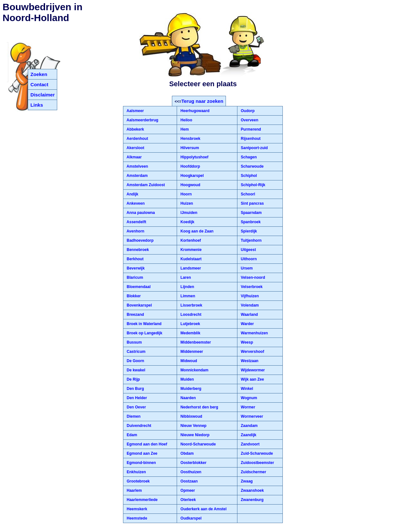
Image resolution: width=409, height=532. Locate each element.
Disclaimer (42, 95)
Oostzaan (188, 481)
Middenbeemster (195, 342)
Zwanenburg (252, 500)
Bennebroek (137, 250)
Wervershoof (252, 352)
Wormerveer (251, 416)
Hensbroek (190, 139)
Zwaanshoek (252, 490)
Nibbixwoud (191, 416)
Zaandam (249, 426)
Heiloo (186, 120)
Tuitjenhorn (251, 240)
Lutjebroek (190, 324)
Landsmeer (190, 268)
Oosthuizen (190, 472)
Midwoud (188, 361)
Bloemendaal (138, 287)
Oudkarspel (190, 518)
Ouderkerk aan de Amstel (203, 509)
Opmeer (187, 490)
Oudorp (247, 111)
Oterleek (187, 500)
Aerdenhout (137, 139)
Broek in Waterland (143, 324)
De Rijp (133, 379)
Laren (185, 277)
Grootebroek (138, 481)
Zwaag (246, 481)
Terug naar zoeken (202, 101)
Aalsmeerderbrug (142, 120)
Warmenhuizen (254, 333)
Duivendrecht (138, 426)
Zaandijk (248, 435)
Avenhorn (135, 231)
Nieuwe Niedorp (194, 435)
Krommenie (190, 250)
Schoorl (247, 194)
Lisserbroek (191, 305)
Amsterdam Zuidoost (145, 185)
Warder (247, 324)
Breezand (135, 315)
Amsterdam (137, 176)
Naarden (187, 398)
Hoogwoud (190, 185)
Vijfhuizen (249, 296)
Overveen (249, 120)
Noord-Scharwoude (197, 444)
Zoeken (39, 74)
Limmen (187, 296)
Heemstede (136, 518)
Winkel (246, 389)
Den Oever (136, 407)
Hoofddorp (190, 166)
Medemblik (190, 333)
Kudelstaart (190, 259)
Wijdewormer (252, 370)
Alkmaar (134, 157)
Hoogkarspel (191, 176)
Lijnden (187, 287)
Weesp (246, 342)
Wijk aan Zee (252, 379)
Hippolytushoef (194, 157)
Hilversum (189, 148)
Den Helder (136, 398)
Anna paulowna (140, 213)
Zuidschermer (253, 472)
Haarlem (134, 490)
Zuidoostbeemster (257, 463)
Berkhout (135, 259)
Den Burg (135, 389)
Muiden (186, 379)
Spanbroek (250, 222)
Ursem (246, 268)
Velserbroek (251, 287)
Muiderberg (190, 389)
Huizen (186, 203)
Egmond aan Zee (141, 453)
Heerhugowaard (194, 111)
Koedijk (187, 222)
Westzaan (249, 361)
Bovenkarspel (139, 305)
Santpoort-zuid (254, 148)
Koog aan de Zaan (196, 231)
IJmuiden (188, 213)
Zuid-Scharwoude (256, 453)
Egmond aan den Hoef (146, 444)
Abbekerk (135, 129)
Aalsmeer (135, 111)
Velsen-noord (252, 277)
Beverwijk (135, 268)
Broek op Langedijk (144, 333)
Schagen (248, 157)
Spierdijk (248, 231)
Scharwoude (252, 166)
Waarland (249, 315)
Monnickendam (194, 370)
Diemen (133, 416)
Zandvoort (250, 444)
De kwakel (135, 370)
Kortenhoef (190, 240)
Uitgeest (248, 250)
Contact (39, 84)
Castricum (135, 352)
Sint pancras (252, 203)
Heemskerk (136, 509)
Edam (131, 435)
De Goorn (135, 361)
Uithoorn (248, 259)
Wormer (247, 407)
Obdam (186, 453)
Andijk (132, 194)
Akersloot (135, 148)
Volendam (249, 305)
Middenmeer (191, 352)
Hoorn (185, 194)
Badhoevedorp (139, 240)
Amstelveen (137, 166)
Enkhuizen (136, 472)
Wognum (248, 398)
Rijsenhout (250, 139)
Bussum (134, 342)
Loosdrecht (190, 315)
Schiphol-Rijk (252, 185)
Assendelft (136, 222)
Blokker (133, 296)
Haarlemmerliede (142, 500)
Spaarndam (251, 213)
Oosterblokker (193, 463)
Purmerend (250, 129)
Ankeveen (135, 203)
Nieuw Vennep (193, 426)
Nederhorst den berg (199, 407)
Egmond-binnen (141, 463)
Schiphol (248, 176)
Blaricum (134, 277)
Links (37, 105)
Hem (184, 129)
